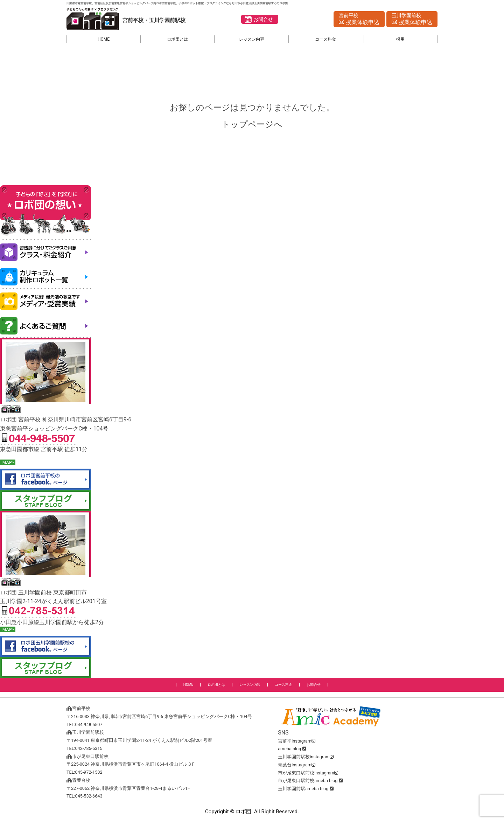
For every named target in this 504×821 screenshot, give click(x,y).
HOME (104, 39)
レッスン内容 (252, 39)
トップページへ (252, 124)
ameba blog (289, 749)
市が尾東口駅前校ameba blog (308, 781)
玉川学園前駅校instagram (306, 757)
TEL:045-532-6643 (85, 796)
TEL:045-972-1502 (85, 772)
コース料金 (325, 39)
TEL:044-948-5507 (85, 725)
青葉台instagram (297, 765)
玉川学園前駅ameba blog (303, 789)
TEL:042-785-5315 (85, 748)
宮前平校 (359, 20)
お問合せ (263, 19)
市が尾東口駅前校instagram (308, 773)
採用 (400, 39)
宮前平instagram (297, 741)
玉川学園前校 (412, 20)
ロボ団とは (177, 39)
